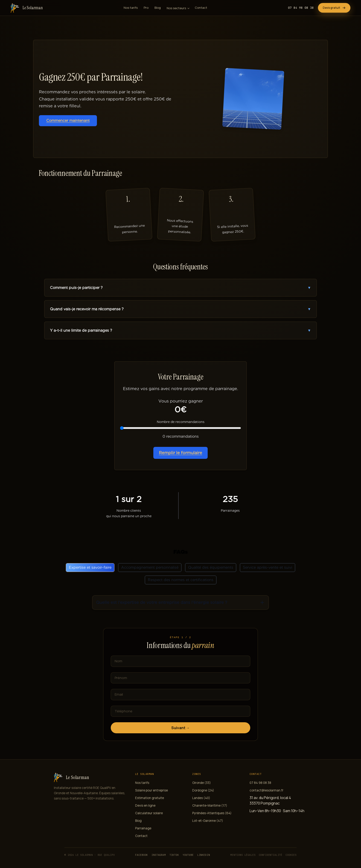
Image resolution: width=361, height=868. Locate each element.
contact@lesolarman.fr (266, 790)
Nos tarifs (131, 8)
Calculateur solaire (149, 813)
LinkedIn (204, 855)
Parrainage (143, 828)
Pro (146, 8)
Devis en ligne (145, 805)
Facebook (141, 855)
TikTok (174, 855)
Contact (201, 8)
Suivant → (180, 728)
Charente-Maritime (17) (210, 805)
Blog (158, 8)
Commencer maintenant (68, 121)
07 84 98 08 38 (301, 8)
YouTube (188, 855)
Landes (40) (201, 798)
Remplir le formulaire (180, 453)
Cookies (291, 855)
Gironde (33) (202, 783)
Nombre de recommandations (181, 422)
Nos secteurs (176, 8)
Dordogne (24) (203, 790)
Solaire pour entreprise (151, 790)
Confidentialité (271, 855)
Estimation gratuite (150, 798)
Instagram (159, 855)
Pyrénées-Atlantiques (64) (212, 813)
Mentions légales (243, 855)
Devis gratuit (334, 8)
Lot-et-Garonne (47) (208, 821)
